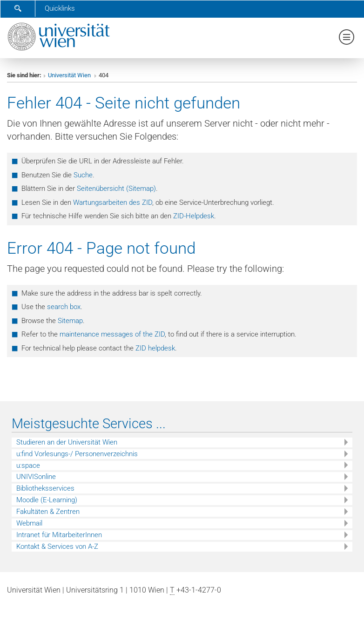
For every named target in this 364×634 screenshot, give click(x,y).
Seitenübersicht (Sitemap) (116, 189)
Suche (83, 175)
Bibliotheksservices (45, 488)
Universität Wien (70, 75)
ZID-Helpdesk (194, 216)
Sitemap (70, 321)
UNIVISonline (36, 477)
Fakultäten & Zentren (48, 512)
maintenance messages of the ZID (112, 334)
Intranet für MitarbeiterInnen (59, 535)
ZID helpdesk (155, 348)
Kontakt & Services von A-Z (57, 546)
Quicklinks (60, 8)
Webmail (29, 523)
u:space (28, 465)
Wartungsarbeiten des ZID (113, 202)
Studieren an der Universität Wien (67, 442)
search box (64, 307)
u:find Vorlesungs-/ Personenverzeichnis (77, 454)
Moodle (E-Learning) (47, 500)
